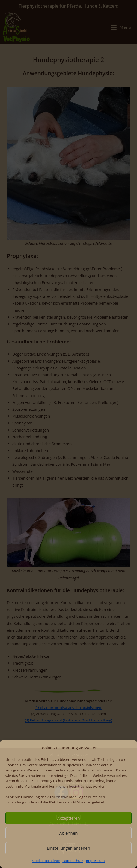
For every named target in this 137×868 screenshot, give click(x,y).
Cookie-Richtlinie (46, 861)
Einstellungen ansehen (68, 848)
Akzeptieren (68, 818)
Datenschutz (73, 861)
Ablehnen (69, 833)
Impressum (95, 861)
